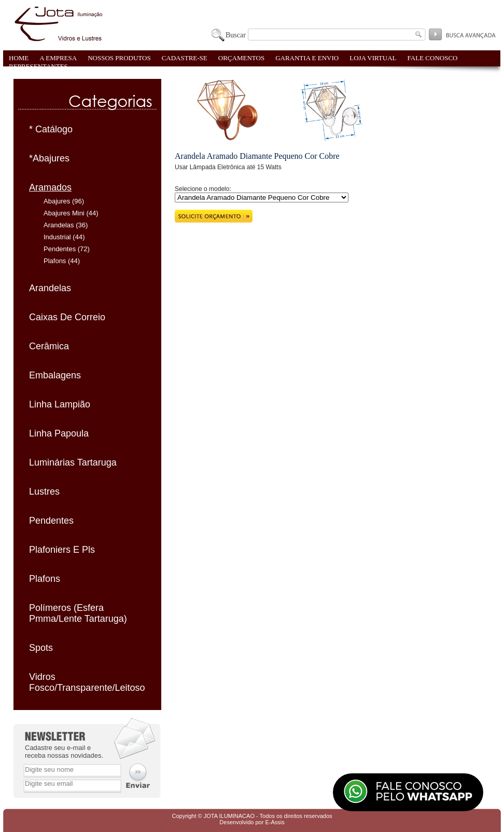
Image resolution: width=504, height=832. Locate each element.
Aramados (50, 187)
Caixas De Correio (67, 317)
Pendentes (60, 249)
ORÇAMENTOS (241, 58)
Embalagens (55, 375)
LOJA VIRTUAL (373, 58)
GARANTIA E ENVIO (307, 58)
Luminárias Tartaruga (73, 462)
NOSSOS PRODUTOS (119, 58)
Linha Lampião (60, 404)
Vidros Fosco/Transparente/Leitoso (87, 682)
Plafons (55, 261)
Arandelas (59, 225)
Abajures (57, 201)
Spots (41, 648)
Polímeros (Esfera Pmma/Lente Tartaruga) (78, 613)
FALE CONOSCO (433, 58)
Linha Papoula (59, 433)
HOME (19, 58)
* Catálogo (51, 129)
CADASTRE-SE (185, 58)
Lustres (44, 492)
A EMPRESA (58, 58)
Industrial (57, 237)
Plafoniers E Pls (62, 550)
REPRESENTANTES (38, 66)
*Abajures (49, 158)
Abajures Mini (64, 213)
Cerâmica (49, 346)
